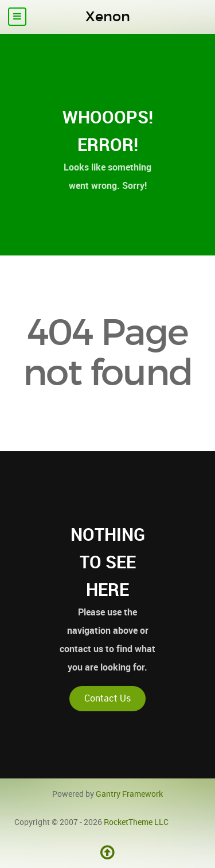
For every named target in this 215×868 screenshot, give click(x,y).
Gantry (129, 794)
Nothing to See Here (108, 562)
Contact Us (107, 698)
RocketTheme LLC (136, 822)
